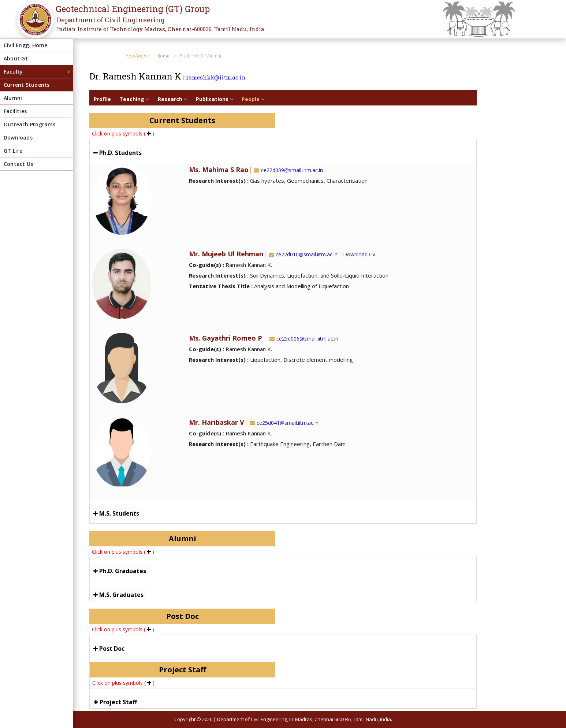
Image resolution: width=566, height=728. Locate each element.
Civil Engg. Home (25, 45)
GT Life (13, 151)
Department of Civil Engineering (111, 20)
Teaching (134, 99)
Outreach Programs (30, 124)
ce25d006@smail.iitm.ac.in (303, 339)
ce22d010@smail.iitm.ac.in (302, 254)
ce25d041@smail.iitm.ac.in (283, 423)
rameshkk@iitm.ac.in (216, 77)
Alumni (13, 98)
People (253, 99)
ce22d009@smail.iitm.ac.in (288, 170)
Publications (215, 99)
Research (172, 99)
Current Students (27, 85)
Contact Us (18, 164)
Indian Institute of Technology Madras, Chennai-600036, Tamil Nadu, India (161, 29)
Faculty (13, 72)
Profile (102, 99)
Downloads (18, 138)
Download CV (359, 254)
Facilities (15, 111)
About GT (16, 58)
